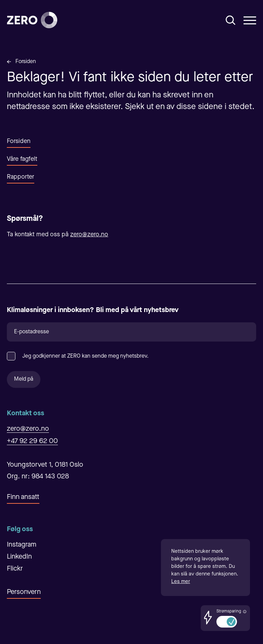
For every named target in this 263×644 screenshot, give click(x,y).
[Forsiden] (32, 20)
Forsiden (26, 62)
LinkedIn (19, 557)
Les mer (181, 582)
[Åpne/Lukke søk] (231, 20)
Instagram (22, 545)
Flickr (15, 569)
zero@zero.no (89, 235)
